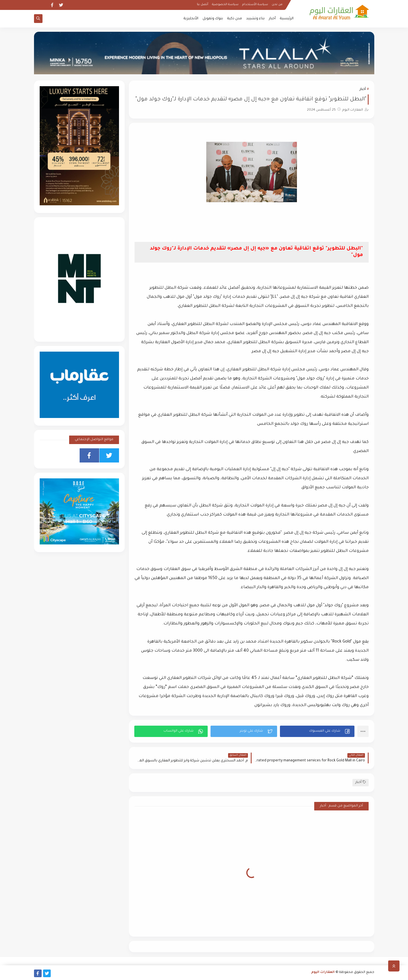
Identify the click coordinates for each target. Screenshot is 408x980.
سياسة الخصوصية (225, 5)
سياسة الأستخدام (255, 5)
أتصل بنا (203, 5)
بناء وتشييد (255, 19)
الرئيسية (287, 19)
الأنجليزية (191, 19)
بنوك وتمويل (213, 19)
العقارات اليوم (323, 972)
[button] (317, 731)
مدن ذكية (235, 19)
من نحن (277, 5)
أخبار (272, 19)
